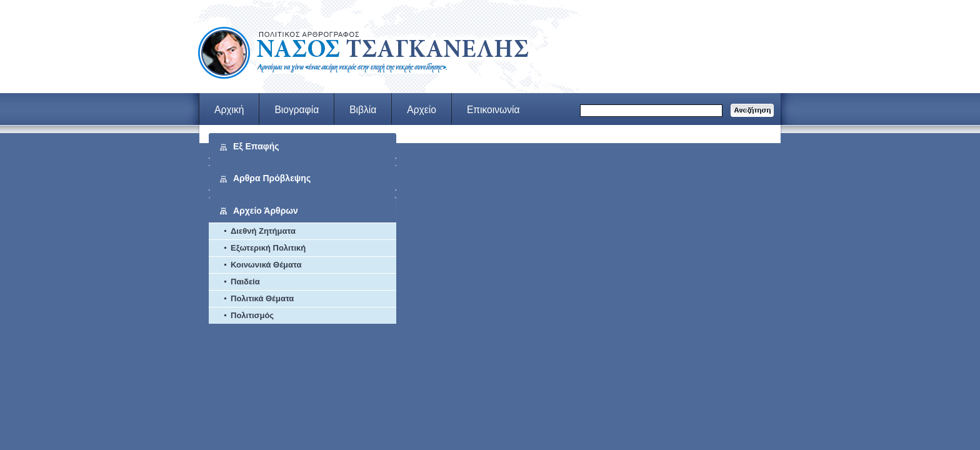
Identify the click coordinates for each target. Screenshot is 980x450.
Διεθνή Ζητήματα (263, 231)
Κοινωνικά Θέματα (266, 265)
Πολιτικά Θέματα (262, 298)
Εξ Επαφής (256, 146)
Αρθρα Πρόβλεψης (272, 178)
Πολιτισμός (252, 315)
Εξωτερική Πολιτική (268, 248)
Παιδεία (245, 282)
